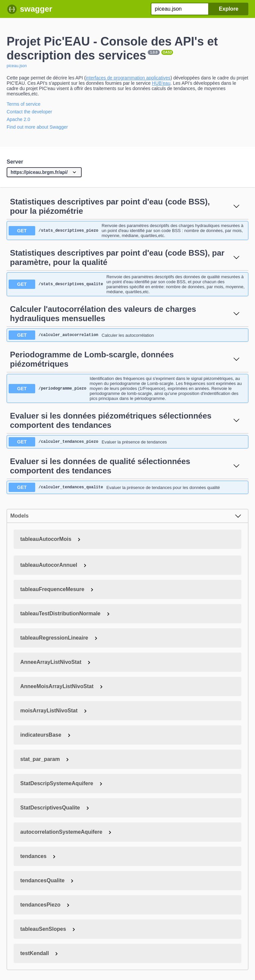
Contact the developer (29, 112)
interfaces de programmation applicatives (128, 78)
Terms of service (24, 104)
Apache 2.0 (18, 119)
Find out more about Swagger (37, 127)
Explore (229, 9)
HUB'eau (161, 83)
